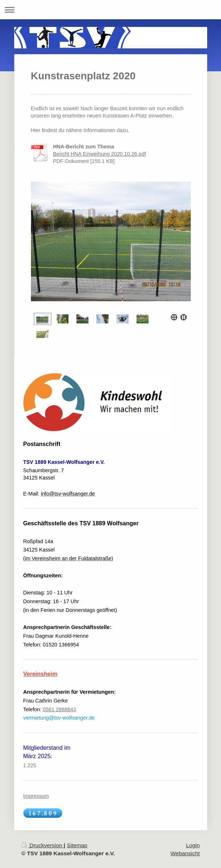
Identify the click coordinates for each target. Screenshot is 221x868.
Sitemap (77, 845)
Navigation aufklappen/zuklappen (110, 10)
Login (193, 845)
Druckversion (43, 845)
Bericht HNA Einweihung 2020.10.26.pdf (100, 154)
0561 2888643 (60, 709)
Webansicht (185, 853)
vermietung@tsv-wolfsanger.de (59, 718)
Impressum (36, 796)
